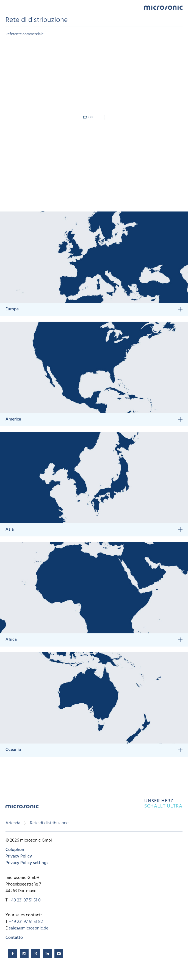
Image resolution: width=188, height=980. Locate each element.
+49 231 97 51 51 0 (25, 900)
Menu (8, 7)
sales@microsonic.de (29, 928)
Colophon (15, 850)
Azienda (13, 823)
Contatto (14, 938)
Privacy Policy (19, 856)
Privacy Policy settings (27, 863)
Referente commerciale (24, 34)
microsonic (22, 808)
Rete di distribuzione (49, 823)
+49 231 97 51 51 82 (26, 922)
